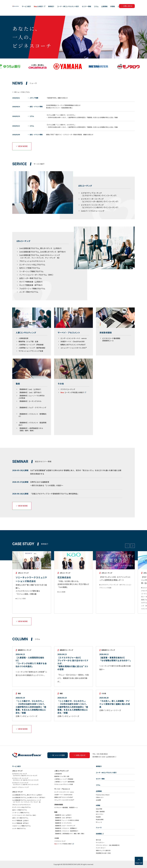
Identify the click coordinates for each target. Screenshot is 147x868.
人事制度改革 (23, 338)
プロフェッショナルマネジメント (32, 261)
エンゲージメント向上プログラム (32, 265)
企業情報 (127, 9)
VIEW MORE (22, 146)
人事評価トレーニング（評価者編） (32, 345)
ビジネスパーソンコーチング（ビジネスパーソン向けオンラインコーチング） (100, 206)
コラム (119, 9)
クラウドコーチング (68, 389)
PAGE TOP (139, 863)
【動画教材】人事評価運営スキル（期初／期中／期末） (31, 429)
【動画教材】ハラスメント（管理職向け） (66, 828)
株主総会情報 (100, 819)
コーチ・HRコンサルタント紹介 (90, 9)
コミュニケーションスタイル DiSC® (74, 348)
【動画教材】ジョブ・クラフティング (32, 407)
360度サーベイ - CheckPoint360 (72, 341)
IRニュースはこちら (22, 92)
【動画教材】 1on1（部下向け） (30, 392)
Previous (127, 546)
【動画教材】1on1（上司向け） (30, 389)
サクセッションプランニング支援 (31, 351)
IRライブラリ (100, 814)
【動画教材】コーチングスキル (30, 401)
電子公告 (98, 840)
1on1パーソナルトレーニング (93, 211)
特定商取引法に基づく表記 (103, 853)
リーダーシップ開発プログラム (31, 271)
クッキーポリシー (101, 848)
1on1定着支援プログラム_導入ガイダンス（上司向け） (41, 248)
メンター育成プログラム (29, 292)
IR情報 (135, 9)
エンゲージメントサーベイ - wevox (73, 338)
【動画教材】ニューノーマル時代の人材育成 (67, 820)
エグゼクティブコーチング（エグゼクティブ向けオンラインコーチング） (99, 194)
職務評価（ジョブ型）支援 (28, 341)
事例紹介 (74, 9)
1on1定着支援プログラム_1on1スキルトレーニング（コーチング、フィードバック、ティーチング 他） (40, 256)
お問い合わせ (80, 755)
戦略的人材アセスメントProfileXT (73, 345)
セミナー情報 (109, 9)
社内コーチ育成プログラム (30, 268)
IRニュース (99, 822)
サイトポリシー (100, 842)
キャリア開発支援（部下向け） (31, 285)
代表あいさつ (100, 797)
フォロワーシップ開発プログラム (32, 289)
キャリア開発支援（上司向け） (31, 282)
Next (133, 546)
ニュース (143, 9)
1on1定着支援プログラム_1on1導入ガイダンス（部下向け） (43, 252)
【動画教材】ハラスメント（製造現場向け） (67, 831)
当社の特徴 (99, 809)
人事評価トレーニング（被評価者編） (32, 348)
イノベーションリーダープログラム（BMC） (37, 275)
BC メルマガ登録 (58, 755)
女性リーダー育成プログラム (31, 278)
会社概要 (98, 800)
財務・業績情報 (100, 811)
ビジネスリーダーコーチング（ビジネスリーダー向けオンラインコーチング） (100, 200)
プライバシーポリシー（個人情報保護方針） (108, 845)
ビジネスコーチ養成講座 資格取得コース (112, 339)
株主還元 (98, 817)
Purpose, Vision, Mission (103, 795)
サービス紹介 (49, 9)
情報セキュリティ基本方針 (103, 850)
